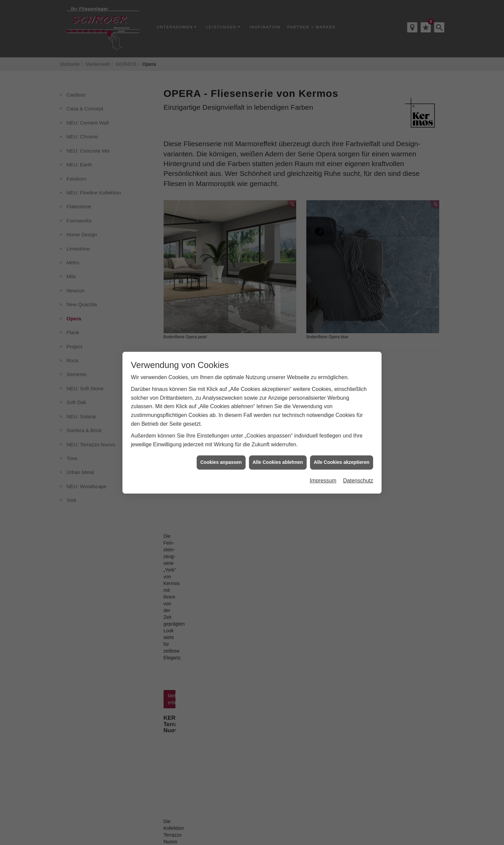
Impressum (323, 481)
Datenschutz (358, 481)
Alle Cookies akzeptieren (342, 462)
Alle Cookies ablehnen (278, 462)
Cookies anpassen (221, 462)
